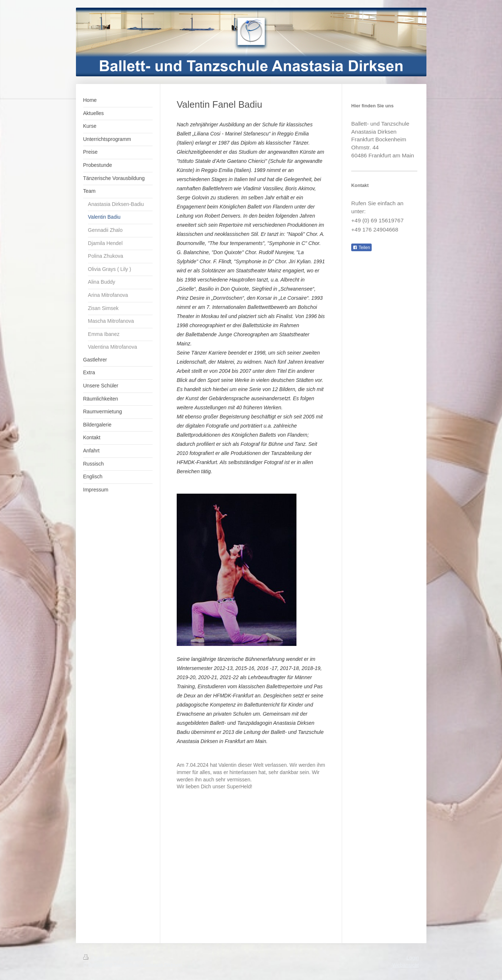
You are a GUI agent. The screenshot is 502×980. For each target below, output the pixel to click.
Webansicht (406, 965)
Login (413, 958)
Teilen (361, 248)
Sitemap (135, 958)
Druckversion (103, 958)
